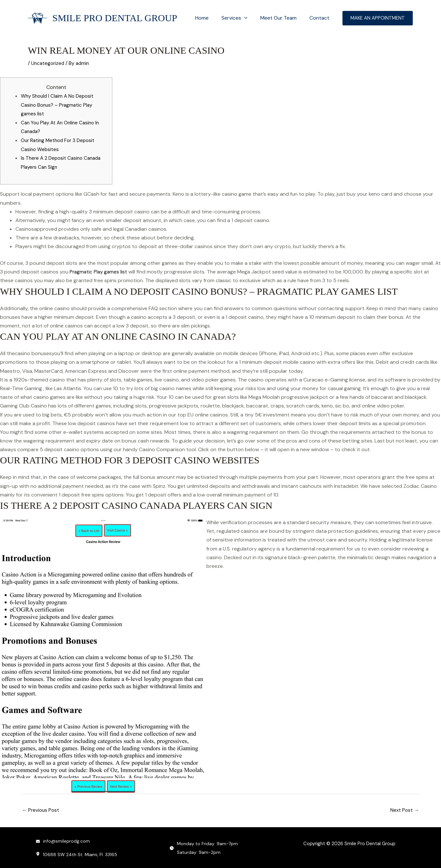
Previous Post (41, 809)
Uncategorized (48, 63)
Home (211, 18)
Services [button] (241, 18)
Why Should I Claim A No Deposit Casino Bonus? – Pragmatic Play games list (59, 104)
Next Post (404, 809)
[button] (251, 18)
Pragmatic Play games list (99, 270)
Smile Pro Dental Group (115, 18)
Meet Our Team (282, 18)
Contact (321, 18)
